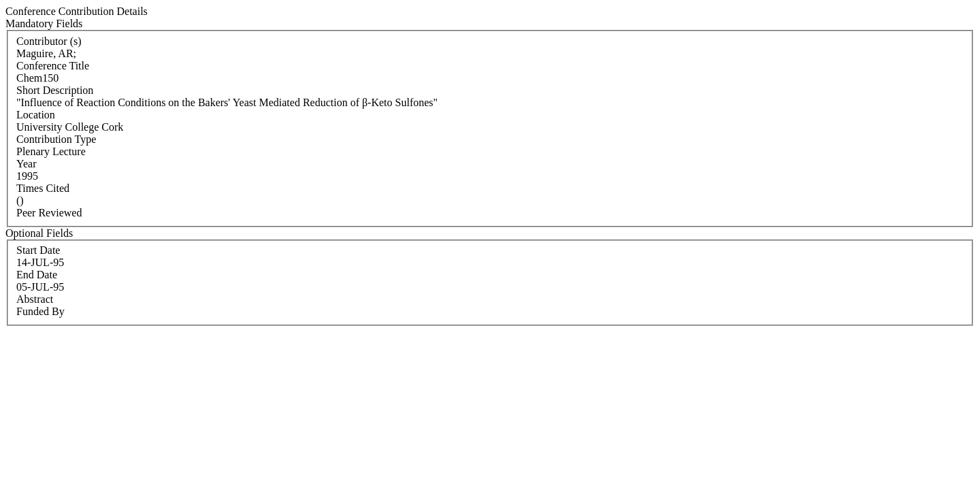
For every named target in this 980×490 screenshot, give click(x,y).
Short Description (55, 90)
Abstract (35, 299)
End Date (37, 275)
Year (26, 164)
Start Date (38, 250)
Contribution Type (56, 139)
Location (36, 115)
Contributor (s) (49, 41)
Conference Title (53, 66)
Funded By (40, 311)
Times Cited (43, 188)
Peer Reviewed (49, 213)
